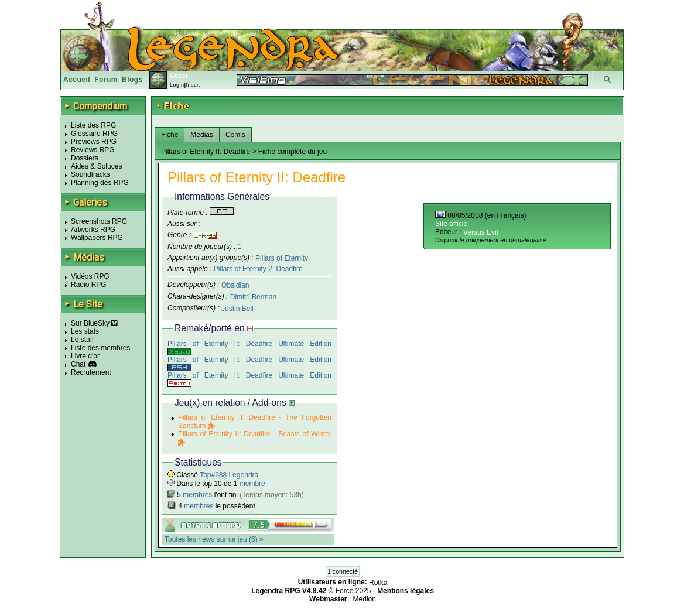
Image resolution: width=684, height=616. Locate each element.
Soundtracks (90, 174)
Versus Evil (480, 232)
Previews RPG (94, 142)
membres (197, 495)
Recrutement (91, 372)
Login (177, 85)
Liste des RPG (93, 125)
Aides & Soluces (96, 166)
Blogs (132, 80)
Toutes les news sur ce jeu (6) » (214, 539)
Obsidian (235, 285)
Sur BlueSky (94, 323)
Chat (78, 364)
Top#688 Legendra (229, 475)
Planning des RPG (100, 183)
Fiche (170, 135)
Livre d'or (85, 356)
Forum (106, 80)
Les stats (85, 331)
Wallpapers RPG (97, 238)
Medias (202, 135)
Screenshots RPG (99, 221)
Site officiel (452, 224)
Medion (365, 599)
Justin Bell (237, 309)
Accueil (77, 80)
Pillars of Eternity (282, 258)
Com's (235, 135)
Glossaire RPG (94, 134)
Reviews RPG (93, 150)
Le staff (82, 340)
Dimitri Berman (253, 297)
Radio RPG (89, 285)
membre (252, 484)
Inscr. (193, 85)
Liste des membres (100, 348)
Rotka (378, 583)
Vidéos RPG (90, 276)
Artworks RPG (93, 230)
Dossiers (85, 158)
